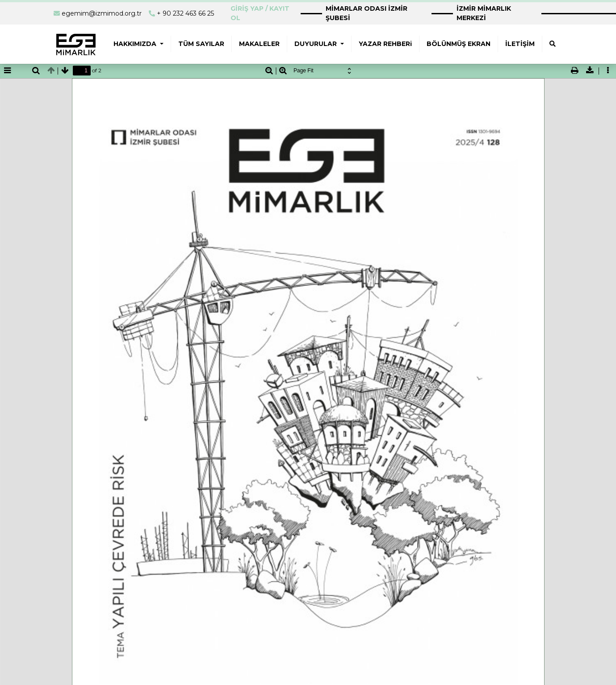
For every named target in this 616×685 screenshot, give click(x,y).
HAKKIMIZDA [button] (136, 44)
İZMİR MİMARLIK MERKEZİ (484, 13)
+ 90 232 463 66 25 (185, 13)
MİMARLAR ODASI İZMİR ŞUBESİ (367, 13)
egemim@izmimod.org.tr (102, 13)
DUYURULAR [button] (316, 44)
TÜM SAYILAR (201, 44)
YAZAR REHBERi (385, 44)
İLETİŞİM (520, 44)
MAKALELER (259, 44)
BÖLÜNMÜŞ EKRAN (459, 44)
